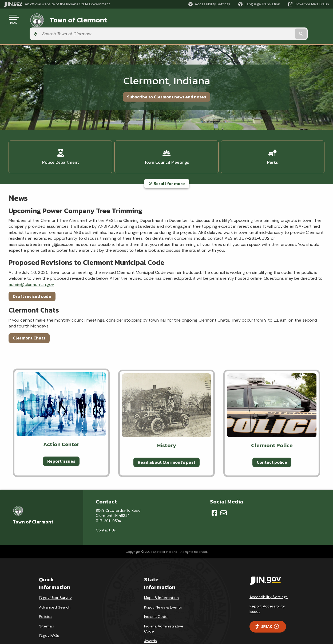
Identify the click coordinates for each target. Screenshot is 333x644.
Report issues (61, 442)
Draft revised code (32, 278)
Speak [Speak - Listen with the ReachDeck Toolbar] (267, 608)
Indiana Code (156, 598)
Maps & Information (161, 579)
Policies (46, 598)
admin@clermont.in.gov (31, 265)
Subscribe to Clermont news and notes (166, 82)
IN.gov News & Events (163, 589)
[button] (209, 4)
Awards (150, 622)
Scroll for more (167, 165)
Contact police (272, 443)
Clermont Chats (29, 319)
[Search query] (292, 19)
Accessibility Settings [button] (269, 578)
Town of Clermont (72, 19)
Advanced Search (55, 589)
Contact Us (106, 511)
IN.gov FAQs (49, 617)
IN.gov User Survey (55, 579)
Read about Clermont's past (166, 443)
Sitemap (47, 607)
